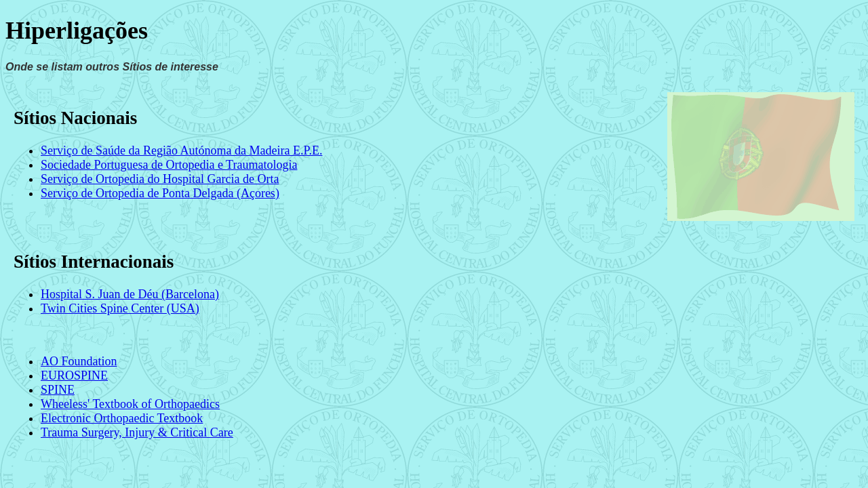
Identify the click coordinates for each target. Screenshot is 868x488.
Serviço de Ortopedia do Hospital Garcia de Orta (160, 179)
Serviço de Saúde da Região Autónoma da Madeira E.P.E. (181, 150)
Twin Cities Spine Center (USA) (120, 308)
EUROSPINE (74, 375)
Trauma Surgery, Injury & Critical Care (137, 432)
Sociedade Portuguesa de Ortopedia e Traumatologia (169, 165)
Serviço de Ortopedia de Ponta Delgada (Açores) (160, 193)
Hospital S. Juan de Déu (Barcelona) (130, 294)
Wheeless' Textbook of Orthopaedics (130, 404)
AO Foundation (79, 361)
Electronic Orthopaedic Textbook (122, 418)
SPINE (58, 390)
